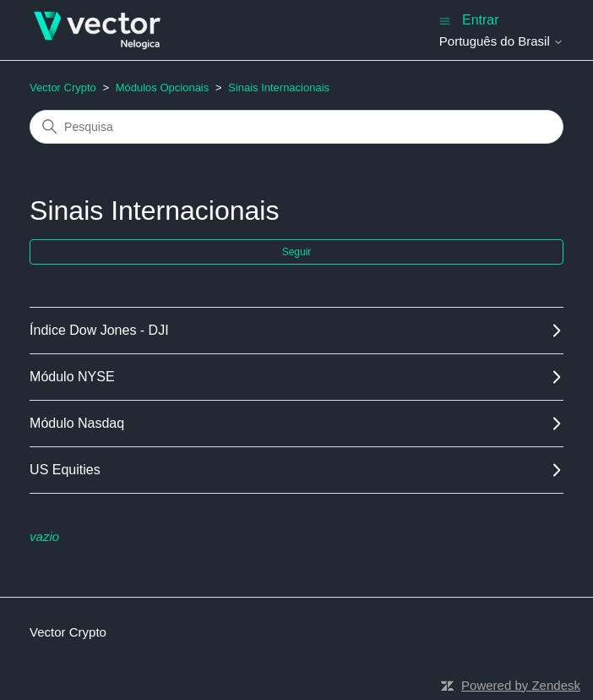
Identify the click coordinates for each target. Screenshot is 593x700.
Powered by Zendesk (521, 685)
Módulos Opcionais (163, 87)
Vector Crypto (63, 87)
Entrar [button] (481, 20)
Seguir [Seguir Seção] (297, 252)
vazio (44, 536)
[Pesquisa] (296, 127)
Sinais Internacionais (279, 87)
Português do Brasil (501, 41)
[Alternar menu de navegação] (445, 20)
